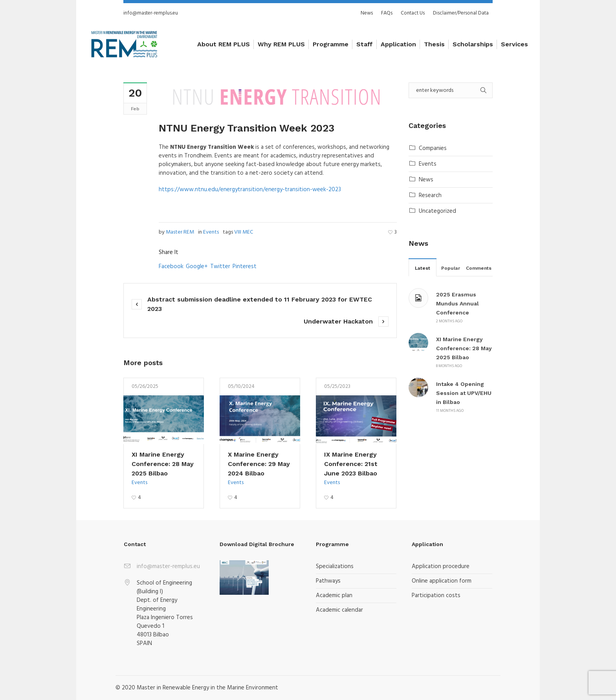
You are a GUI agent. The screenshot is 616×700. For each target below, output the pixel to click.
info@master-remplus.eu (151, 13)
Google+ (197, 267)
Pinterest (245, 267)
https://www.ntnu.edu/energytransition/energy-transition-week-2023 (250, 190)
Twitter (220, 267)
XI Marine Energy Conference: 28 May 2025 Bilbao (163, 464)
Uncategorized (437, 211)
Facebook (171, 267)
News (426, 180)
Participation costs (436, 596)
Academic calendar (339, 610)
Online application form (442, 581)
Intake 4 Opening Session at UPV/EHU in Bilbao (464, 393)
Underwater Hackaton (338, 321)
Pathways (328, 581)
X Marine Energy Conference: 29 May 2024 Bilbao (259, 464)
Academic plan (334, 596)
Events (211, 232)
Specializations (335, 567)
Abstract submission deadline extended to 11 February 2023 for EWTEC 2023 (260, 304)
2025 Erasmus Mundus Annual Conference (457, 303)
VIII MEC (244, 232)
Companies (433, 148)
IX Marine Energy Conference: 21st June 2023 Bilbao (351, 464)
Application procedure (441, 567)
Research (430, 196)
